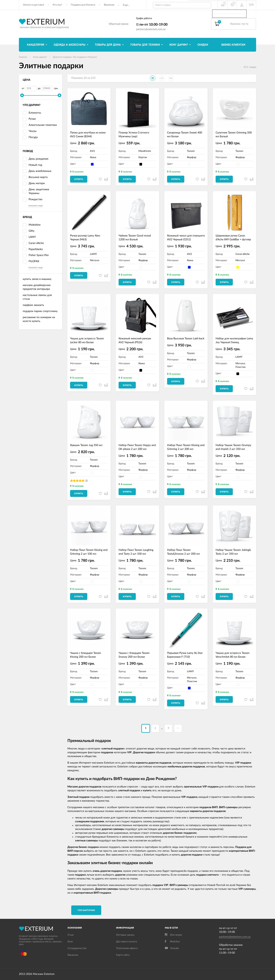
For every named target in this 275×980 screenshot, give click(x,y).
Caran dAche (36, 243)
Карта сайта (123, 955)
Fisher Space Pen (39, 255)
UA (251, 5)
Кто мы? (57, 5)
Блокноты (32, 113)
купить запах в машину (37, 279)
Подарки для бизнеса (83, 5)
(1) (87, 481)
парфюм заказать (33, 305)
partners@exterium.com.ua (151, 29)
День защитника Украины (36, 191)
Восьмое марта (35, 177)
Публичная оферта (127, 948)
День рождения (38, 159)
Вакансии (109, 5)
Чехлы (30, 131)
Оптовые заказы (125, 935)
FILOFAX (34, 261)
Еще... (126, 5)
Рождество (33, 200)
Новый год (35, 165)
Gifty (32, 231)
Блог (70, 942)
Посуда (30, 137)
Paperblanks (36, 249)
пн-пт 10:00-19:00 (152, 25)
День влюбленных (37, 171)
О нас (71, 935)
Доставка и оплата (127, 942)
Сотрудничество (77, 948)
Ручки (29, 119)
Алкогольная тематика (40, 125)
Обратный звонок (119, 24)
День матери (34, 184)
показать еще (36, 206)
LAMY (32, 237)
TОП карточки (86, 910)
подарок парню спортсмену (40, 311)
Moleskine (35, 225)
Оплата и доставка (33, 5)
